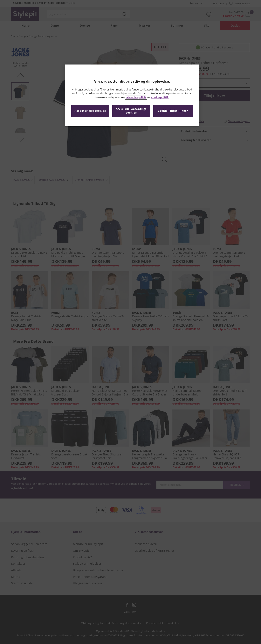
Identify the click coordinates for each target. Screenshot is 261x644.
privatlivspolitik (136, 97)
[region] (132, 95)
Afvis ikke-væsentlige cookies (131, 111)
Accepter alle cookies (90, 111)
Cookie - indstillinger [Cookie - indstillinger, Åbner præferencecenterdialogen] (173, 111)
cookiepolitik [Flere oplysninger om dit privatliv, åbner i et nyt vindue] (160, 97)
